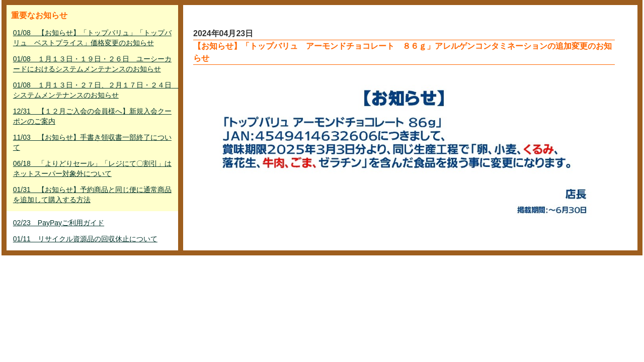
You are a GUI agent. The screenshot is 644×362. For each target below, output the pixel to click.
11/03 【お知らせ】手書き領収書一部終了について (92, 142)
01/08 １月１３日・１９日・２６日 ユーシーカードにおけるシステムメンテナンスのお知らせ (92, 64)
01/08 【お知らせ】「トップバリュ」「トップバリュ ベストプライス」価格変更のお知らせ (92, 38)
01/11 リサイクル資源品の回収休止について (85, 239)
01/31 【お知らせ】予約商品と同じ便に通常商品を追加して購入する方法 (92, 195)
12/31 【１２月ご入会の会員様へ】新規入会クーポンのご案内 (92, 116)
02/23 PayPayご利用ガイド (59, 223)
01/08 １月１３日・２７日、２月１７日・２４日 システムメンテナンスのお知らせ (93, 90)
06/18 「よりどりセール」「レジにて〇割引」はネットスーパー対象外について (92, 168)
